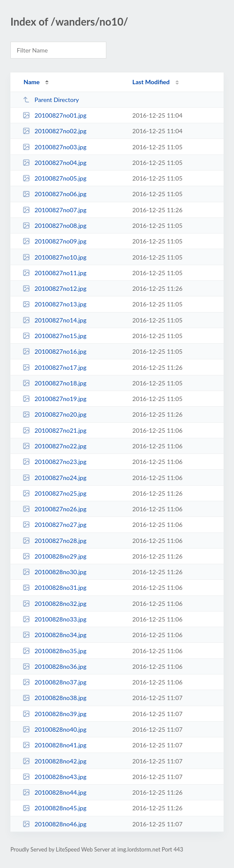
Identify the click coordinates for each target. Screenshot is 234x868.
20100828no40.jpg (54, 729)
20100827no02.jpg (54, 131)
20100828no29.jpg (54, 556)
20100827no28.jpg (54, 541)
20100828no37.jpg (54, 682)
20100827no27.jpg (54, 524)
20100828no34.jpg (54, 635)
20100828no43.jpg (54, 777)
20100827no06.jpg (54, 194)
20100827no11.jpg (54, 273)
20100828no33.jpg (54, 619)
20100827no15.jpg (54, 336)
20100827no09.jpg (54, 241)
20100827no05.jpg (54, 178)
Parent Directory (51, 100)
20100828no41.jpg (54, 745)
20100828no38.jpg (54, 698)
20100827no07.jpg (54, 210)
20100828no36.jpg (54, 666)
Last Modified (151, 82)
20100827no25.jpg (54, 493)
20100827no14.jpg (54, 320)
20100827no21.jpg (54, 430)
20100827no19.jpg (54, 399)
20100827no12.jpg (54, 288)
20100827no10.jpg (54, 257)
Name (31, 82)
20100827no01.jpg (54, 115)
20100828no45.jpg (54, 808)
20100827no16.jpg (54, 351)
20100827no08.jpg (54, 225)
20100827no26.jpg (54, 509)
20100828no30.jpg (54, 572)
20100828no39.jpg (54, 714)
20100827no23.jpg (54, 462)
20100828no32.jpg (54, 603)
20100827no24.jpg (54, 478)
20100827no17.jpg (54, 367)
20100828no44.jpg (54, 792)
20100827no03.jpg (54, 147)
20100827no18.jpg (54, 383)
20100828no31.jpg (54, 587)
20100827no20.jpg (54, 414)
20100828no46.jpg (54, 824)
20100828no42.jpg (54, 761)
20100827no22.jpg (54, 446)
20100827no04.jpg (54, 163)
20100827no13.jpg (54, 304)
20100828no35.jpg (54, 651)
